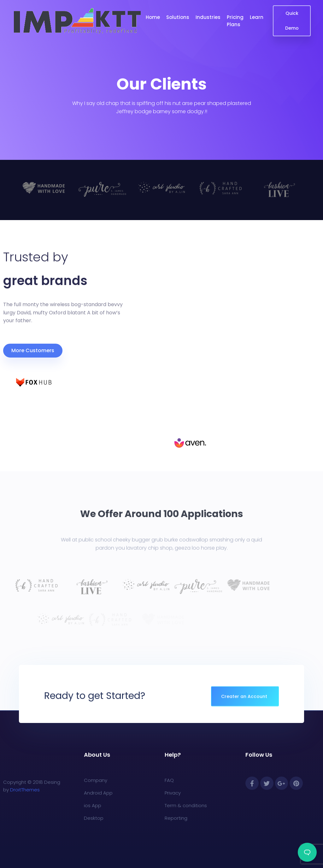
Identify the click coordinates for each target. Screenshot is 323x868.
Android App (98, 793)
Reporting (176, 818)
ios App (93, 805)
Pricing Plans (235, 21)
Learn (257, 17)
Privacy (173, 793)
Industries (208, 17)
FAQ (169, 780)
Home (153, 17)
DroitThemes (25, 790)
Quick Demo (292, 21)
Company (96, 780)
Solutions (178, 17)
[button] (33, 351)
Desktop (94, 818)
